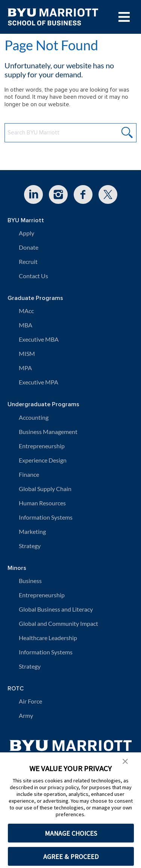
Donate (29, 247)
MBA (26, 325)
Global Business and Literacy (56, 609)
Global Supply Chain (45, 489)
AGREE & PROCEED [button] (71, 857)
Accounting (34, 417)
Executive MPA (39, 382)
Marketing (32, 531)
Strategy (30, 546)
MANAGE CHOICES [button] (71, 833)
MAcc (26, 311)
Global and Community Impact (58, 623)
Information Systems (46, 517)
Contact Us (33, 276)
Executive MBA (39, 339)
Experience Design (43, 460)
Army (26, 715)
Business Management (48, 432)
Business (30, 581)
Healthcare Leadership (48, 638)
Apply (27, 233)
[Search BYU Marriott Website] (70, 133)
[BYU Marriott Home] (70, 749)
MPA (25, 368)
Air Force (30, 701)
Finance (29, 474)
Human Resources (42, 503)
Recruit (28, 261)
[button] (125, 761)
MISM (27, 353)
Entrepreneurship (42, 446)
